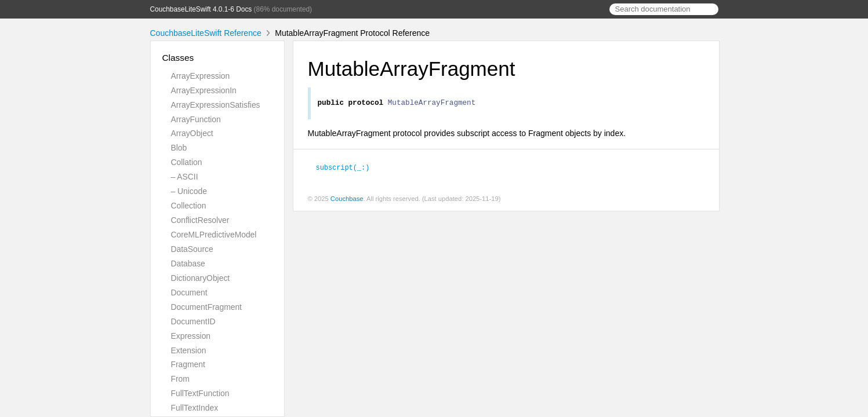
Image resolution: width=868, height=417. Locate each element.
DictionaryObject (201, 278)
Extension (189, 350)
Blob (179, 148)
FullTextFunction (200, 393)
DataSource (192, 249)
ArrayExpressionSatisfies (216, 105)
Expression (191, 336)
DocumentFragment (206, 307)
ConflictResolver (200, 220)
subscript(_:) (348, 169)
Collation (187, 162)
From (180, 379)
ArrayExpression (201, 76)
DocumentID (193, 321)
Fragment (188, 364)
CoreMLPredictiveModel (214, 235)
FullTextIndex (195, 408)
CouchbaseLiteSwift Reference (206, 33)
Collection (189, 206)
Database (188, 264)
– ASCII (185, 177)
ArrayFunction (196, 119)
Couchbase (347, 200)
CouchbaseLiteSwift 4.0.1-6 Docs (201, 9)
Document (189, 292)
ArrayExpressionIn (204, 90)
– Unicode (189, 191)
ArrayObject (192, 133)
